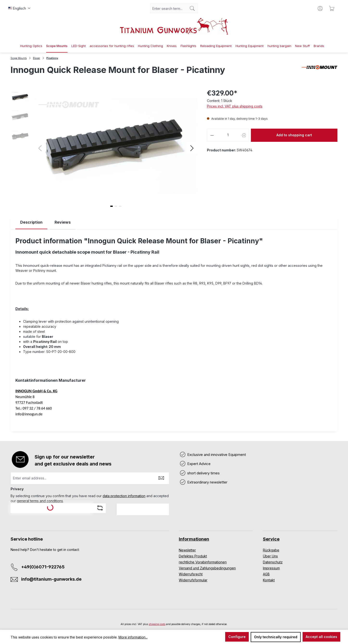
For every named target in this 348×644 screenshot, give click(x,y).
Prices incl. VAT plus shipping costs (235, 106)
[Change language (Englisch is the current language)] (19, 8)
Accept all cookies (321, 637)
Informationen (194, 539)
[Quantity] (228, 135)
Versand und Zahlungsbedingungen (207, 568)
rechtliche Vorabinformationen (203, 562)
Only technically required (276, 637)
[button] (192, 148)
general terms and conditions (40, 501)
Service (271, 539)
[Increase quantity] (244, 135)
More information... (133, 637)
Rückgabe (271, 550)
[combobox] (168, 8)
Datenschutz (273, 562)
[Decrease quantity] (212, 135)
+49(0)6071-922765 (43, 567)
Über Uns (270, 556)
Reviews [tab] (63, 222)
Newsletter (187, 550)
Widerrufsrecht (191, 574)
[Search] (192, 8)
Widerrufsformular (193, 580)
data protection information (124, 496)
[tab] (31, 222)
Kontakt (269, 580)
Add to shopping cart (294, 135)
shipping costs (157, 624)
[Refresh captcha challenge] (100, 508)
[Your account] (320, 8)
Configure (237, 637)
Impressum (271, 568)
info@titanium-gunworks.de (51, 579)
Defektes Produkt (193, 556)
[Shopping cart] (332, 8)
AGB (266, 574)
